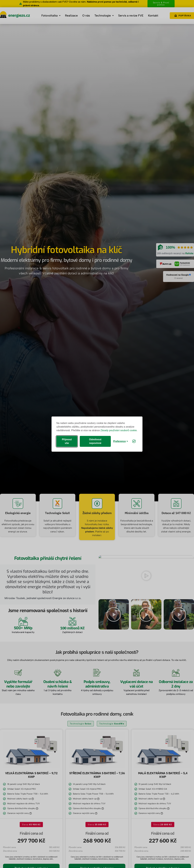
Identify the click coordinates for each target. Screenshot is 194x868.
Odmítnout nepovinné (95, 441)
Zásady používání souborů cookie (119, 430)
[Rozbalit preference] (121, 441)
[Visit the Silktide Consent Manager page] (134, 441)
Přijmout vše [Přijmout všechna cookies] (67, 441)
